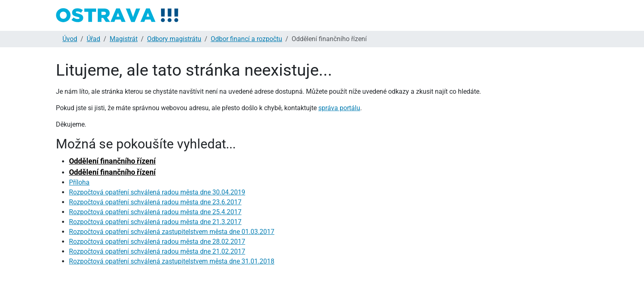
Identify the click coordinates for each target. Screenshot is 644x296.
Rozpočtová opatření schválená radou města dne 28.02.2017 (157, 242)
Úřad (93, 39)
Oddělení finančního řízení (112, 161)
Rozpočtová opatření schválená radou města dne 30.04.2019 (157, 192)
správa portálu (339, 108)
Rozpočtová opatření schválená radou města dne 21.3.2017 (155, 222)
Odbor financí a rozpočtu (246, 39)
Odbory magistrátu (174, 39)
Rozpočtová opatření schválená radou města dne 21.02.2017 (157, 251)
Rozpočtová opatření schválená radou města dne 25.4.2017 (155, 212)
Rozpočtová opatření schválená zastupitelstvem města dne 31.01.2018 (172, 261)
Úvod (70, 39)
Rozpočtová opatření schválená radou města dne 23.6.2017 (155, 202)
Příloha (79, 182)
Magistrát (124, 39)
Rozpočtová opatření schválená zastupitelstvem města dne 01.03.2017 (172, 232)
